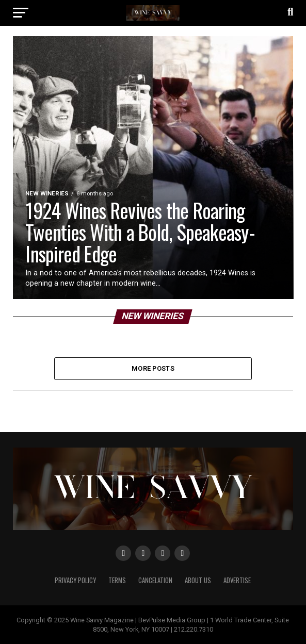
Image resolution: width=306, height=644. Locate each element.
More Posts (153, 368)
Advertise (237, 580)
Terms (117, 580)
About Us (198, 580)
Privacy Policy (75, 580)
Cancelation (155, 580)
